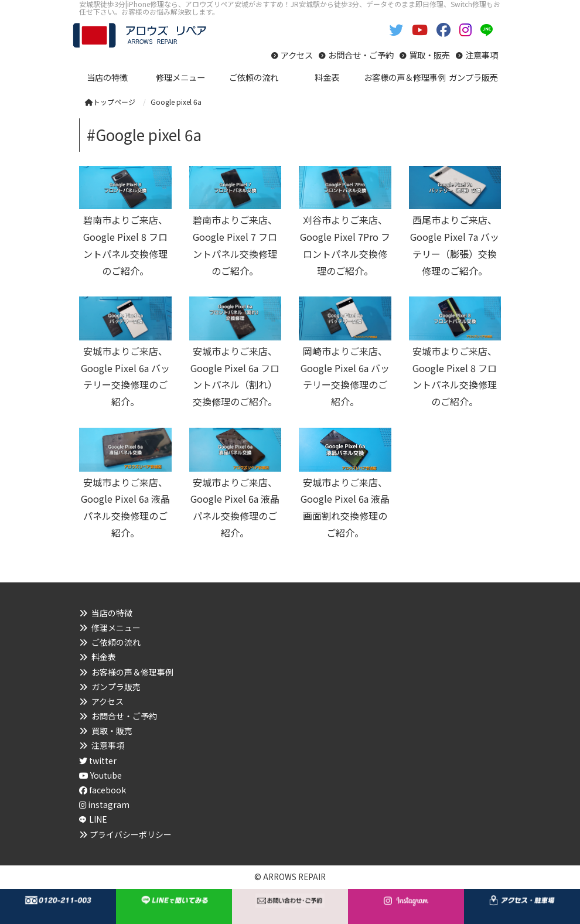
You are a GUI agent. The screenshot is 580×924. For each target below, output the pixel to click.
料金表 (104, 657)
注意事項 (482, 55)
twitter (98, 761)
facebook (103, 790)
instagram (104, 804)
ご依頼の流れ (116, 642)
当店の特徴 (112, 613)
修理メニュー (116, 628)
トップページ (110, 102)
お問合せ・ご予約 (361, 55)
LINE (98, 819)
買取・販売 (429, 55)
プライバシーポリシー (131, 834)
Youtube (100, 775)
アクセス (297, 55)
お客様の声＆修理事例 (132, 672)
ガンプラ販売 (116, 687)
